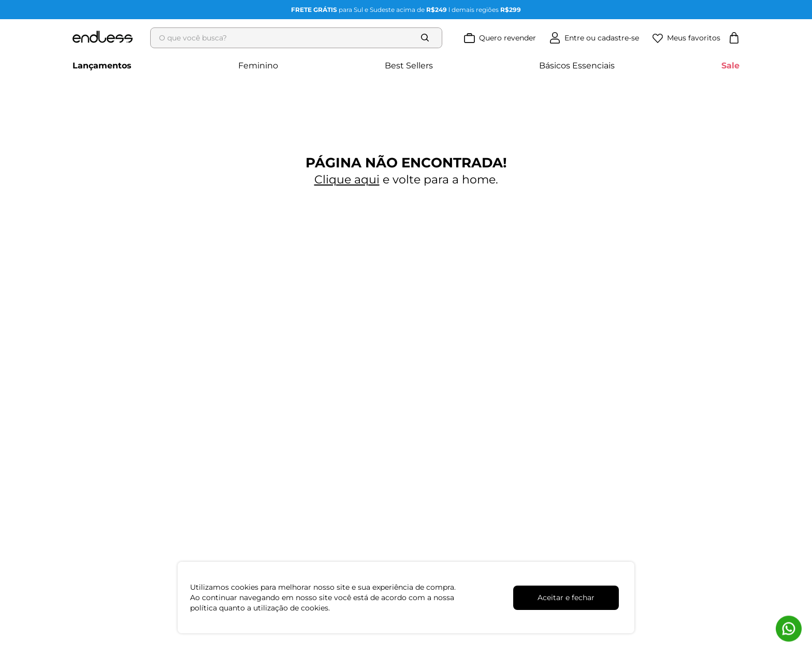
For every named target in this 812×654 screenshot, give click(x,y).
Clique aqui (347, 180)
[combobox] (299, 38)
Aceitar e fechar (566, 598)
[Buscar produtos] (427, 38)
